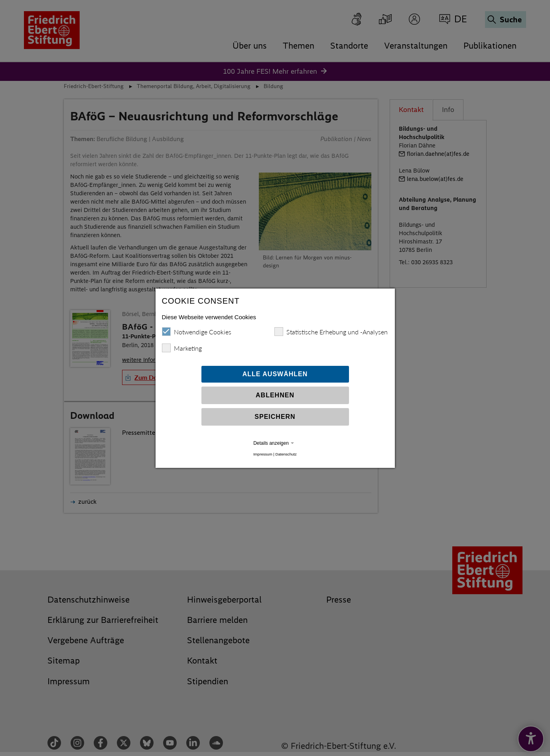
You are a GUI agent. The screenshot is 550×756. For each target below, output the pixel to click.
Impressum (263, 454)
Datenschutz (286, 454)
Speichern (275, 417)
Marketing (182, 348)
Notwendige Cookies (197, 332)
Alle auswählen (275, 374)
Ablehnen (275, 395)
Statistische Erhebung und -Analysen (331, 332)
